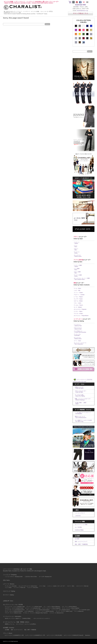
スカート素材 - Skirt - (77, 272)
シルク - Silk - (77, 291)
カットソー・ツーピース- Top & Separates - (80, 343)
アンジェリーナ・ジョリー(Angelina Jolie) (15, 607)
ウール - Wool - (78, 288)
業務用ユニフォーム (10, 624)
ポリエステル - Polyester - (80, 309)
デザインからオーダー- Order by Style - (81, 392)
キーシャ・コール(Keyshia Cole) (33, 608)
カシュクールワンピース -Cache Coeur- (28, 586)
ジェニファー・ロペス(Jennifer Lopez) (81, 610)
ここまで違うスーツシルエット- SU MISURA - (83, 413)
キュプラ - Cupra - (78, 299)
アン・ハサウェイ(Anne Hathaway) (52, 607)
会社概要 (77, 539)
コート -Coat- (42, 586)
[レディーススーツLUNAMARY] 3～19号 (14, 635)
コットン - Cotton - (79, 293)
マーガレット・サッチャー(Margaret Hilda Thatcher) (35, 613)
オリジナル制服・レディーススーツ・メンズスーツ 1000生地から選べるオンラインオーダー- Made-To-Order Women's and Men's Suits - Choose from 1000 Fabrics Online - (31, 2)
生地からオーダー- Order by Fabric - (79, 388)
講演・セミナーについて (81, 542)
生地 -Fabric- (7, 580)
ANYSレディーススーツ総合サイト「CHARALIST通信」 (18, 618)
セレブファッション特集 (81, 525)
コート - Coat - (78, 341)
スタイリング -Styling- (9, 591)
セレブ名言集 (78, 527)
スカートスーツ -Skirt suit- (82, 586)
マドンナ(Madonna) (79, 611)
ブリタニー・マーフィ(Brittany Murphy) (45, 611)
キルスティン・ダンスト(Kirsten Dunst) (14, 608)
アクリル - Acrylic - (79, 314)
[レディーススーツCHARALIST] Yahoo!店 (74, 635)
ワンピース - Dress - (77, 253)
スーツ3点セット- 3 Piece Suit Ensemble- (80, 332)
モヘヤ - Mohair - (78, 307)
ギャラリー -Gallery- (9, 595)
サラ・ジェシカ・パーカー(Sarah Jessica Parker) (38, 610)
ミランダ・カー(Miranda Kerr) (56, 613)
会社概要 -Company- (9, 628)
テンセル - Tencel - (79, 305)
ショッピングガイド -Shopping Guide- (14, 577)
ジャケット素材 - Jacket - (78, 266)
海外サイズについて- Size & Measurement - (81, 417)
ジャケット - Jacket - (77, 243)
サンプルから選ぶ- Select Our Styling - (80, 395)
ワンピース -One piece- (33, 587)
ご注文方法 (78, 516)
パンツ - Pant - (76, 246)
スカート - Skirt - (76, 249)
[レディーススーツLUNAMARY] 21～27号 (35, 635)
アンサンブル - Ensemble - (77, 335)
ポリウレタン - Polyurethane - (81, 316)
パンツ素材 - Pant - (77, 269)
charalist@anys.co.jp (82, 10)
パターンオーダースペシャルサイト (42, 618)
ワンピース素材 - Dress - (78, 276)
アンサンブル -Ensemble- (11, 586)
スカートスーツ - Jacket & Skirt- (78, 328)
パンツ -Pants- (8, 587)
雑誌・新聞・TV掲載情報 (81, 544)
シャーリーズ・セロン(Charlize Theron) (61, 610)
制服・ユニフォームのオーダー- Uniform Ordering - (83, 399)
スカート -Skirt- (71, 586)
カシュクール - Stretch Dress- (78, 256)
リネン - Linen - (78, 303)
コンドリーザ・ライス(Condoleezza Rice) (15, 610)
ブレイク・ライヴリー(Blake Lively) (64, 611)
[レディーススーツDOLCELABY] (54, 635)
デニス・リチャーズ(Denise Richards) (14, 611)
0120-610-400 (80, 5)
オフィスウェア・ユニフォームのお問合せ (26, 624)
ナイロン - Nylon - (78, 311)
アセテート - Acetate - (79, 295)
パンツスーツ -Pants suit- (20, 587)
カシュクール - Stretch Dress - (78, 338)
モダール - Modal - (78, 301)
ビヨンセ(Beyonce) (29, 611)
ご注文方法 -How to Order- (31, 577)
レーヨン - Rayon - (79, 297)
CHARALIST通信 (79, 530)
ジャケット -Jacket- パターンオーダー (56, 586)
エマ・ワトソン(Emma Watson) (69, 607)
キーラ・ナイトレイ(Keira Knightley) (71, 608)
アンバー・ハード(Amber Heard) (34, 607)
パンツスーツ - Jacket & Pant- (78, 325)
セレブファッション (9, 605)
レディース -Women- (9, 584)
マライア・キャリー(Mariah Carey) (13, 613)
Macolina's (88, 635)
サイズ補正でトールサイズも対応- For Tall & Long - (83, 421)
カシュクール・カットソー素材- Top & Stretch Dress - (82, 279)
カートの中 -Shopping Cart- (45, 577)
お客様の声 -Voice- (8, 601)
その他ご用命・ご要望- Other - (81, 403)
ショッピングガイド (80, 513)
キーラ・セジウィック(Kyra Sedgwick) (51, 608)
